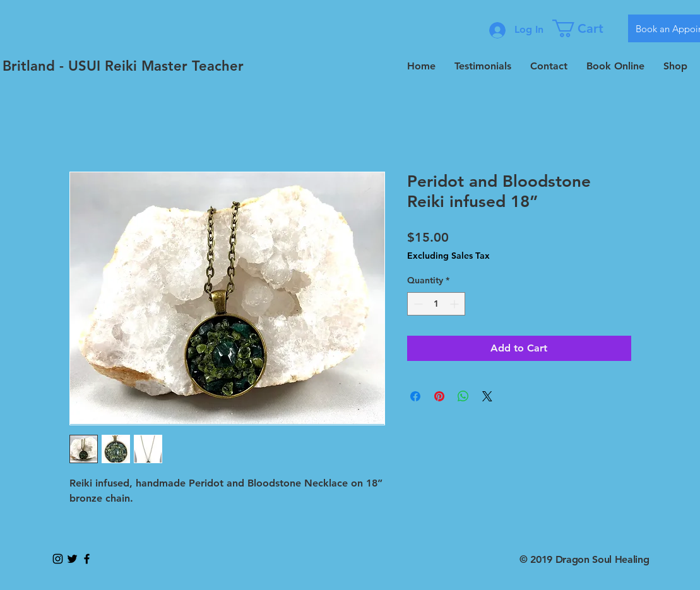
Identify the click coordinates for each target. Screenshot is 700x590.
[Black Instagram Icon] (58, 559)
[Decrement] (417, 304)
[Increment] (455, 304)
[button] (585, 28)
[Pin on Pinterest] (439, 396)
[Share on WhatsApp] (463, 396)
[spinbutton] (436, 304)
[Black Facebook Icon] (87, 559)
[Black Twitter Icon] (72, 559)
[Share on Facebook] (415, 396)
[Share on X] (487, 396)
